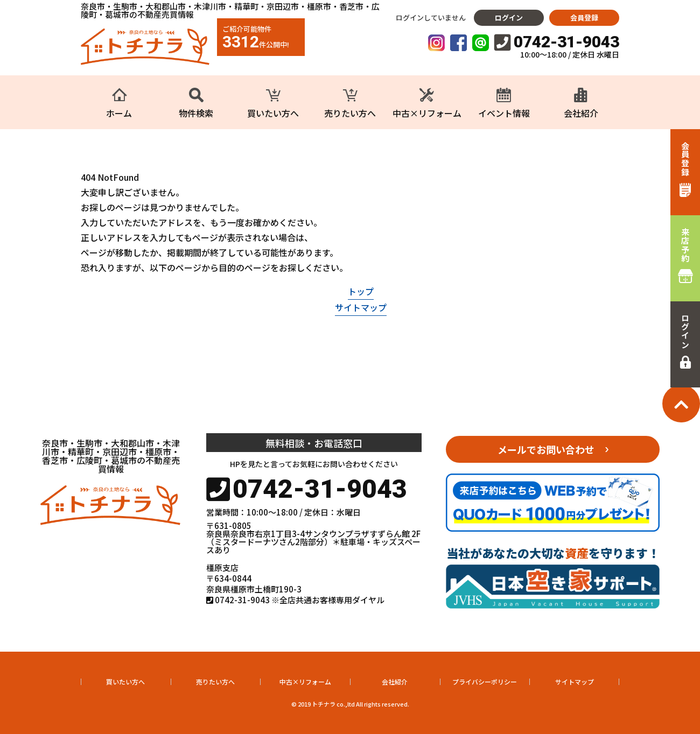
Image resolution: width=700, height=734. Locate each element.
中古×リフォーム (305, 682)
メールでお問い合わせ (546, 449)
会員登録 (584, 17)
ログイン (509, 17)
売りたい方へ (215, 682)
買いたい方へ (125, 682)
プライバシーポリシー (485, 682)
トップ (361, 291)
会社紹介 (395, 682)
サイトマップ (361, 307)
